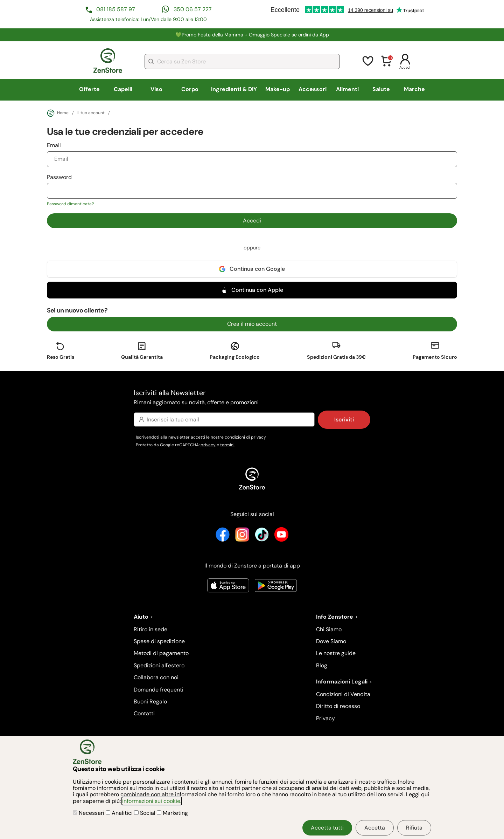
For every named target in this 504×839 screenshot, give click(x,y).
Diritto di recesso (338, 706)
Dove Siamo (331, 641)
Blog (322, 665)
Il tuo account (91, 113)
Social (145, 813)
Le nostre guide (336, 653)
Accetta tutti (327, 828)
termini (227, 445)
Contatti (144, 713)
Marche (414, 89)
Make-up (278, 89)
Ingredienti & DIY (234, 89)
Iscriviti (344, 419)
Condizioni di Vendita (343, 694)
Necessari (89, 813)
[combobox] (242, 61)
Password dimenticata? (70, 204)
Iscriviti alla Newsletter (252, 398)
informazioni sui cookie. (152, 801)
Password (252, 190)
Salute (381, 89)
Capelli (123, 89)
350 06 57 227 (193, 9)
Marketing (172, 813)
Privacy (325, 718)
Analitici (120, 813)
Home (58, 113)
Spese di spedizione (159, 641)
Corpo (190, 89)
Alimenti (347, 89)
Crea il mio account (252, 324)
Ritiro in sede (150, 629)
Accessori (313, 89)
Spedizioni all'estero (159, 665)
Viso (156, 89)
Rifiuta (414, 828)
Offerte (89, 89)
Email (252, 154)
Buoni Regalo (150, 702)
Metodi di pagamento (161, 653)
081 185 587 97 (116, 9)
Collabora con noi (156, 677)
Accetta (375, 828)
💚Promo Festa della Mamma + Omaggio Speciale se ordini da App (252, 35)
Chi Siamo (329, 629)
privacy (258, 437)
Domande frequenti (159, 690)
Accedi (252, 221)
